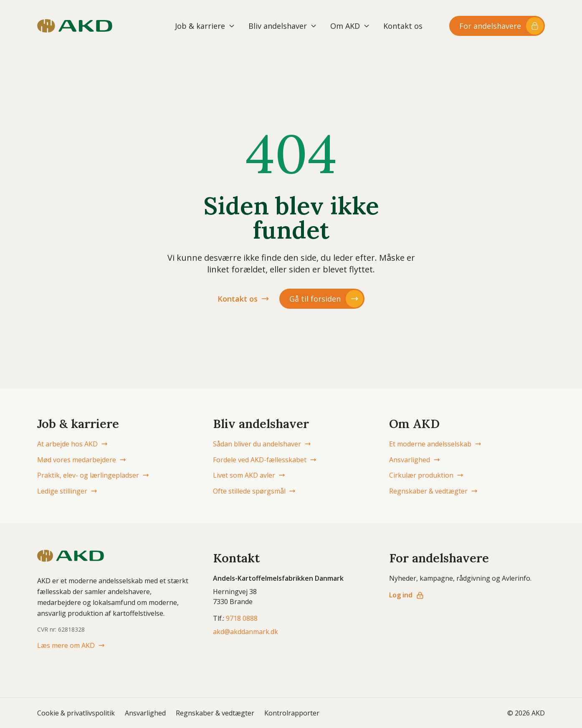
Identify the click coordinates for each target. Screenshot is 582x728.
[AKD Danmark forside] (75, 26)
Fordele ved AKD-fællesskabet (265, 460)
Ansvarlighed (415, 460)
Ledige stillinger (67, 491)
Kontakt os (403, 26)
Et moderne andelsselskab (435, 444)
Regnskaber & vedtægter (433, 491)
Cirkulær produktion (426, 475)
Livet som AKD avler (249, 475)
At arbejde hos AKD (72, 444)
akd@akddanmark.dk (245, 632)
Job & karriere (205, 26)
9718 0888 (242, 618)
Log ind (407, 595)
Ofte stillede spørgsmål (254, 491)
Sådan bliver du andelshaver (262, 444)
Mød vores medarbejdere (82, 460)
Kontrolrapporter (292, 713)
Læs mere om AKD (71, 645)
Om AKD (350, 26)
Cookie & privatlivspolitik (76, 713)
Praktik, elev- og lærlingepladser (93, 475)
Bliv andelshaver (283, 26)
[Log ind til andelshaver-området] (497, 26)
